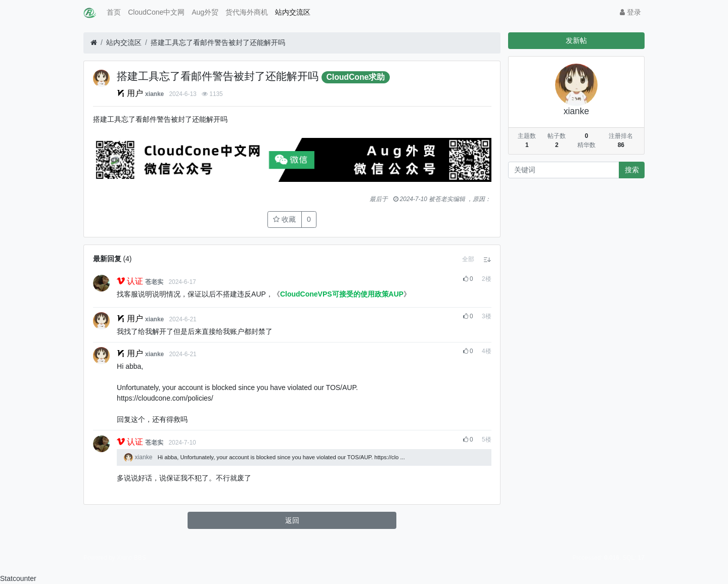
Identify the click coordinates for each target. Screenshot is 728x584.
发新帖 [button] (576, 40)
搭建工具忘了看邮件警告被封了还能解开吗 (218, 42)
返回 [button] (292, 520)
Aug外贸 (205, 12)
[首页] (94, 43)
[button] (468, 259)
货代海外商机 (247, 12)
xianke (154, 94)
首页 (114, 12)
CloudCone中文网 (156, 12)
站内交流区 (293, 12)
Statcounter (18, 578)
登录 (630, 12)
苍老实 (154, 282)
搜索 (632, 170)
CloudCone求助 (355, 77)
